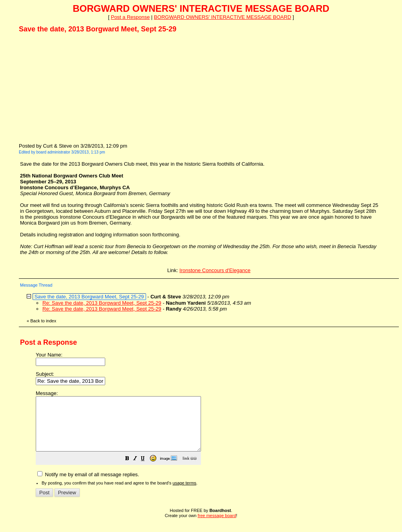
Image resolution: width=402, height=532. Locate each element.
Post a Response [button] (130, 17)
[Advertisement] (78, 88)
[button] (147, 470)
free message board (217, 526)
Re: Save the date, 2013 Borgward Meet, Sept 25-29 (102, 303)
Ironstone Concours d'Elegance (215, 270)
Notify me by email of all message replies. (88, 485)
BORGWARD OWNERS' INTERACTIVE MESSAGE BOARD (222, 17)
